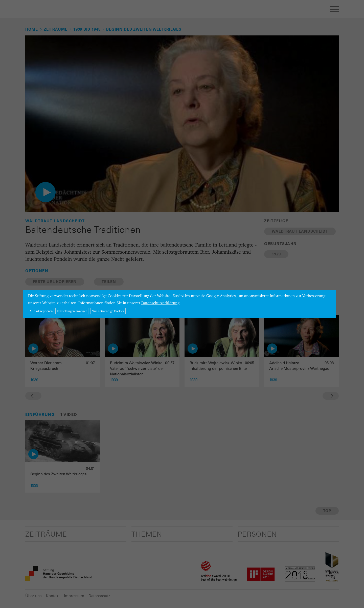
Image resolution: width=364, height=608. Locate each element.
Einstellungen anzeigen (72, 311)
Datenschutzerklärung (160, 303)
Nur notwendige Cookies (108, 311)
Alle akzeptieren (41, 311)
